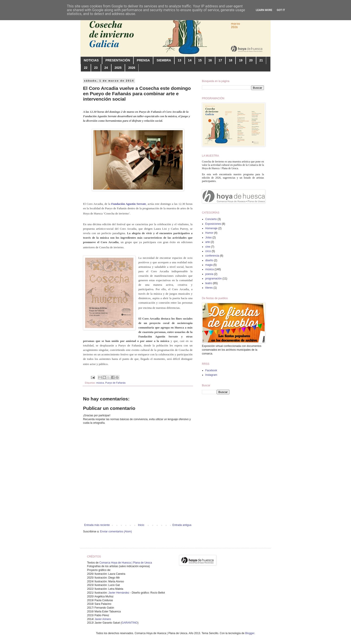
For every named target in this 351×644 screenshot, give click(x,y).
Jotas (209, 238)
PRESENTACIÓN (118, 60)
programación (213, 279)
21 (261, 60)
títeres (209, 288)
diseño (209, 260)
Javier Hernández (119, 593)
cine (208, 247)
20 (251, 60)
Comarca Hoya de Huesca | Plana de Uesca (126, 563)
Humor (209, 233)
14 (190, 60)
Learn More (264, 10)
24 (106, 68)
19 (241, 60)
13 (180, 60)
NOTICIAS (91, 60)
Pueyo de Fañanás (115, 383)
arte (208, 242)
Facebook (211, 370)
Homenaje (211, 228)
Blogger (250, 633)
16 (210, 60)
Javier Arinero (103, 619)
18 (231, 60)
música (100, 383)
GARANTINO (129, 623)
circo (208, 251)
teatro (209, 283)
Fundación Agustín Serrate (129, 204)
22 (86, 68)
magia (209, 265)
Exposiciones (213, 224)
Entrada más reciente (97, 525)
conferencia (212, 256)
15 (200, 60)
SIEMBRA (164, 60)
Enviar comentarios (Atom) (116, 532)
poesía (209, 274)
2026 (132, 68)
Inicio (141, 525)
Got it (281, 10)
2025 (118, 68)
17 (220, 60)
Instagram (211, 375)
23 (96, 68)
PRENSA (143, 60)
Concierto (211, 219)
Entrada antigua (182, 525)
